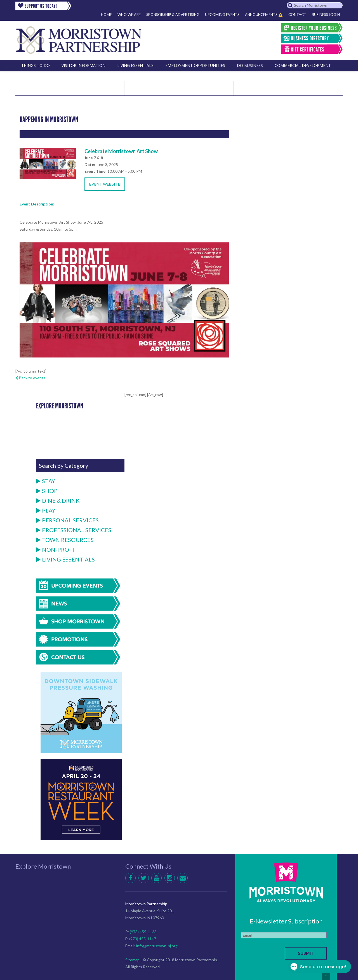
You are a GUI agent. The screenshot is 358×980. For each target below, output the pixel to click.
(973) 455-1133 (143, 932)
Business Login (326, 15)
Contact (297, 15)
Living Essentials (65, 559)
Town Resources (65, 540)
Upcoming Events (222, 15)
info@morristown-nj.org (157, 946)
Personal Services (67, 520)
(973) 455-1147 (143, 939)
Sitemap (132, 960)
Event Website (105, 184)
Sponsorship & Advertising (173, 15)
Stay (46, 481)
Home (106, 15)
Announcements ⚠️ (264, 15)
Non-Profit (57, 549)
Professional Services (74, 530)
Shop (47, 491)
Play (46, 510)
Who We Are (129, 15)
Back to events (30, 378)
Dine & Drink (58, 500)
